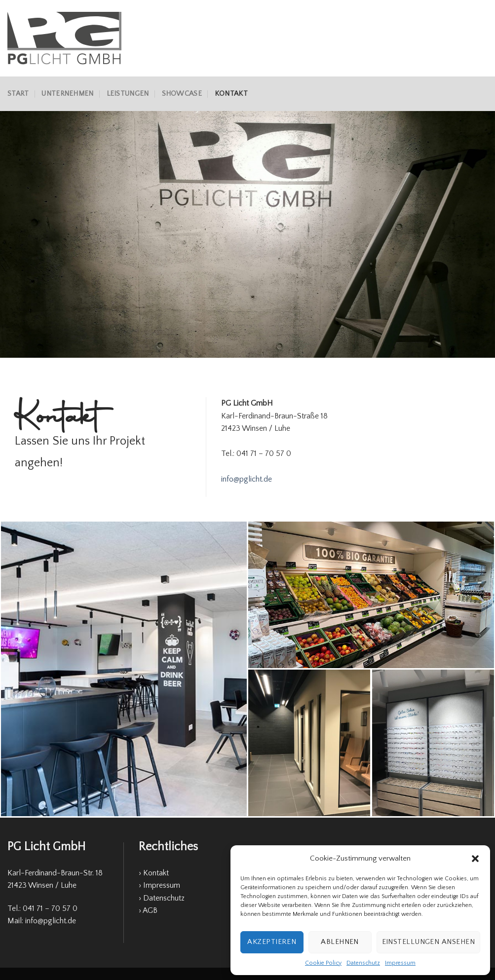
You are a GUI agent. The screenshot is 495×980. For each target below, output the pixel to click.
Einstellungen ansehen (428, 942)
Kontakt (231, 94)
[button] (475, 859)
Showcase (182, 94)
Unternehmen (67, 94)
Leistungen (128, 94)
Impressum (400, 963)
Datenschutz (363, 963)
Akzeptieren (272, 942)
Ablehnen (340, 942)
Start (18, 94)
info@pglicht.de (247, 479)
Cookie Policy (323, 963)
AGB (150, 910)
